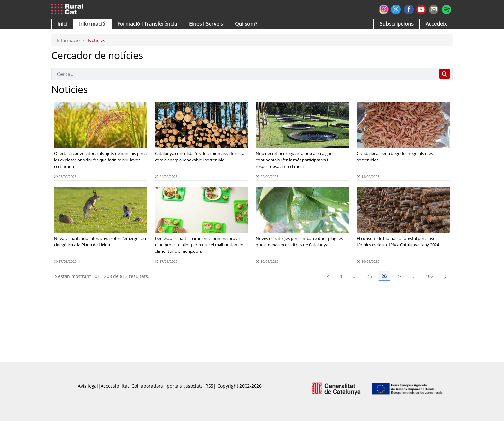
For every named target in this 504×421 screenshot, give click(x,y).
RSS (209, 386)
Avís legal (88, 386)
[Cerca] (244, 74)
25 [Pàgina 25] (369, 276)
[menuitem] (147, 24)
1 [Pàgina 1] (341, 276)
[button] (62, 24)
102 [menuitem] (430, 276)
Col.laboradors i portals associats (167, 386)
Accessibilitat (115, 386)
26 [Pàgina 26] (384, 276)
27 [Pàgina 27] (399, 276)
